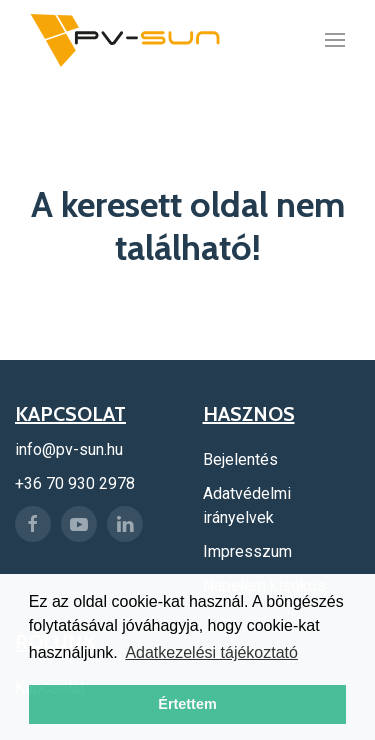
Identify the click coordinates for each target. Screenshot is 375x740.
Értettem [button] (187, 704)
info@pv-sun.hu (69, 449)
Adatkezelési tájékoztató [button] (211, 652)
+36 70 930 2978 (75, 483)
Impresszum (247, 551)
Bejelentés (240, 459)
